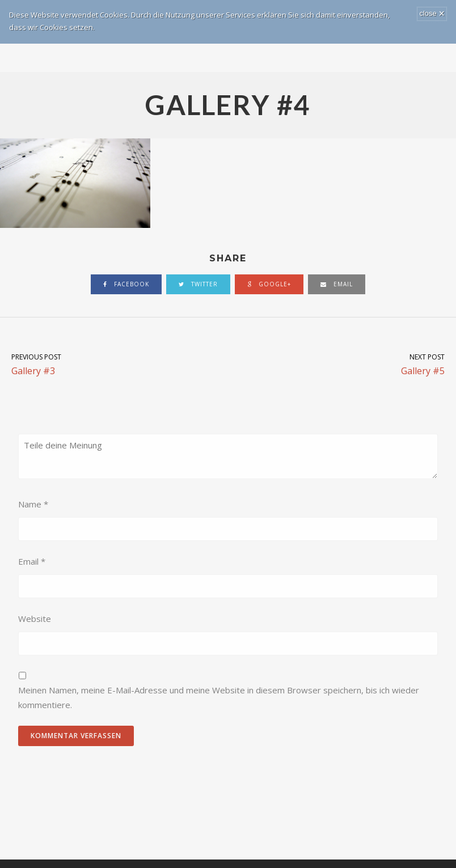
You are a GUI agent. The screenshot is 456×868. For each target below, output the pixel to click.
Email (32, 561)
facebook (126, 284)
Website (35, 619)
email (337, 284)
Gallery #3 (114, 364)
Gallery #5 (342, 364)
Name (33, 504)
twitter (198, 284)
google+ (269, 284)
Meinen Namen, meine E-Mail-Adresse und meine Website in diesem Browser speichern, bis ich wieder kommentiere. (219, 697)
